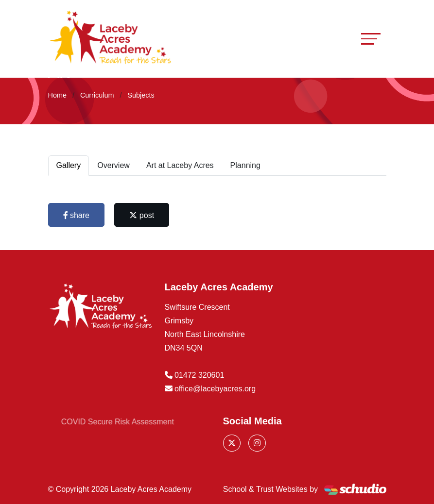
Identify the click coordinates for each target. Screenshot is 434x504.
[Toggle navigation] (371, 39)
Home (57, 95)
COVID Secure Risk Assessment (128, 422)
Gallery (69, 165)
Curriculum (97, 95)
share (76, 215)
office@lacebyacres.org (215, 389)
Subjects (141, 95)
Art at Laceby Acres (180, 165)
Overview (113, 165)
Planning (245, 165)
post (142, 215)
